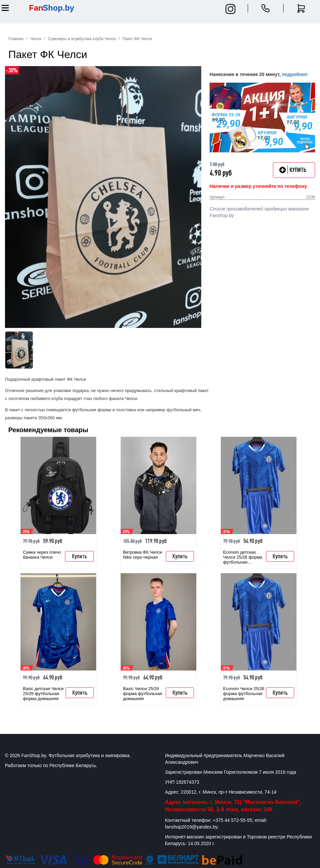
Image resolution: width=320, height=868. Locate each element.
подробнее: (295, 74)
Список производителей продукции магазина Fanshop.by (259, 212)
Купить (79, 556)
